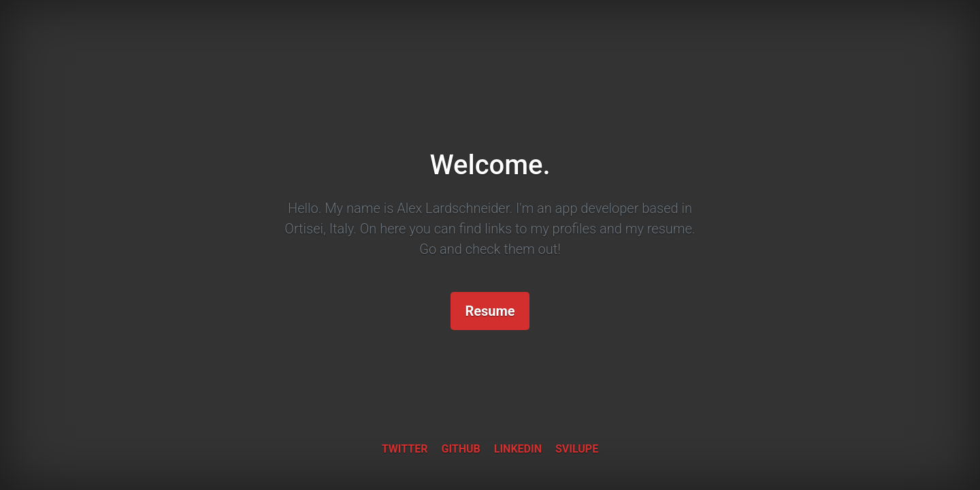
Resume (490, 311)
